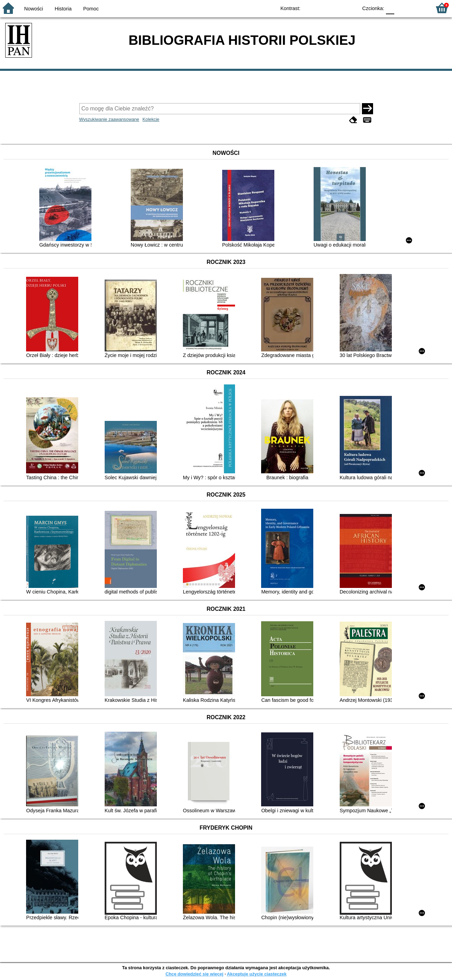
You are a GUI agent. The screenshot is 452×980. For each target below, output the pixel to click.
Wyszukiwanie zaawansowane (109, 119)
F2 (418, 8)
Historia (63, 9)
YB (336, 8)
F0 (390, 8)
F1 (402, 8)
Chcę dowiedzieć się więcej (194, 974)
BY (350, 8)
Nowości (34, 9)
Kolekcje (151, 119)
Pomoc (91, 9)
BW (322, 8)
